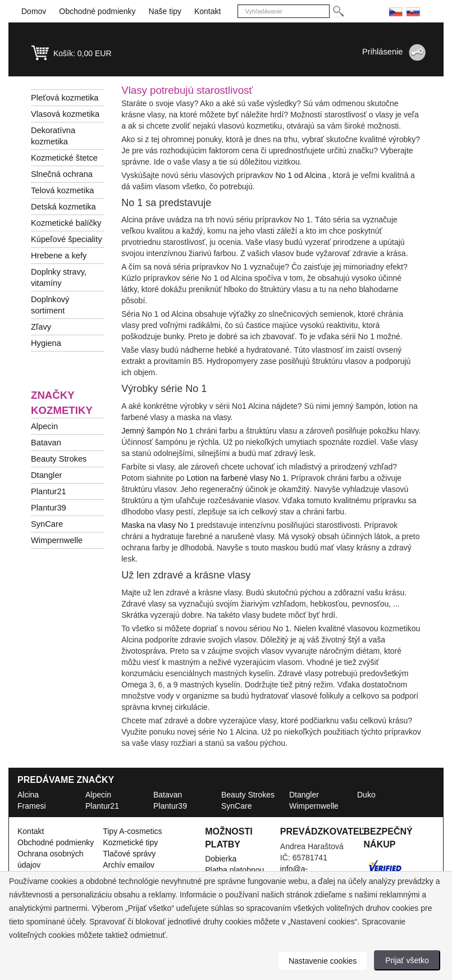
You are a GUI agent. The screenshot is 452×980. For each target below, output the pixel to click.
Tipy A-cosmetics (132, 831)
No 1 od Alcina (300, 175)
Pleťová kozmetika (65, 98)
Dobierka (221, 859)
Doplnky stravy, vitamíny (59, 277)
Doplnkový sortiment (50, 305)
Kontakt (207, 11)
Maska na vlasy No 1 (158, 525)
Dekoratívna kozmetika (53, 136)
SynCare (47, 524)
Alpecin (44, 426)
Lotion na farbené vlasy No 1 (236, 478)
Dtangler (46, 475)
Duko (366, 795)
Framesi (32, 806)
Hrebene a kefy (59, 256)
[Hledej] (338, 12)
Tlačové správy (129, 854)
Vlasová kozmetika (65, 114)
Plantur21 (49, 491)
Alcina (28, 795)
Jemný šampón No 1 (157, 431)
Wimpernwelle (57, 540)
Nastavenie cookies (323, 961)
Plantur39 (49, 508)
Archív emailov (129, 865)
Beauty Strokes (59, 459)
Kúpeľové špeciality (67, 239)
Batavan (46, 443)
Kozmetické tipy (130, 842)
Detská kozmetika (63, 207)
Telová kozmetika (62, 190)
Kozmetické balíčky (66, 223)
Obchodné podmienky (97, 11)
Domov (34, 11)
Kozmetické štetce (64, 158)
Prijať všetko (407, 960)
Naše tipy (165, 11)
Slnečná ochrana (62, 174)
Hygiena (46, 343)
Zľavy (41, 327)
